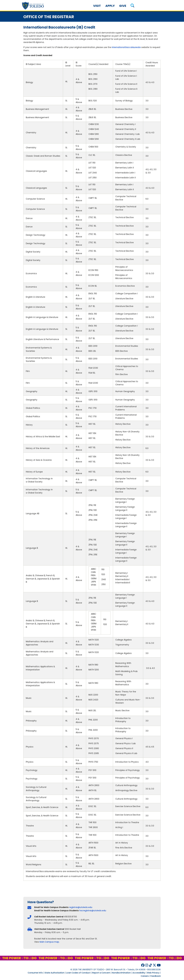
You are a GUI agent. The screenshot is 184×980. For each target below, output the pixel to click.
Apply (110, 6)
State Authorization (54, 973)
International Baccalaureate (126, 47)
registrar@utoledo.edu (81, 907)
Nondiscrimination (121, 973)
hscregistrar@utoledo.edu (93, 911)
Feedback (156, 976)
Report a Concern (101, 973)
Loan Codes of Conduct (78, 973)
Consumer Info (35, 973)
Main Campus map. (50, 942)
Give (123, 6)
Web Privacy (153, 973)
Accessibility (139, 973)
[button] (132, 6)
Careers (145, 976)
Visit (97, 6)
